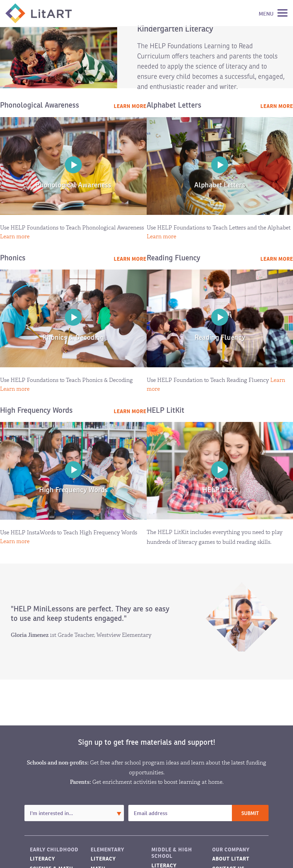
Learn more (130, 106)
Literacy (42, 859)
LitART (39, 13)
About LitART (231, 859)
